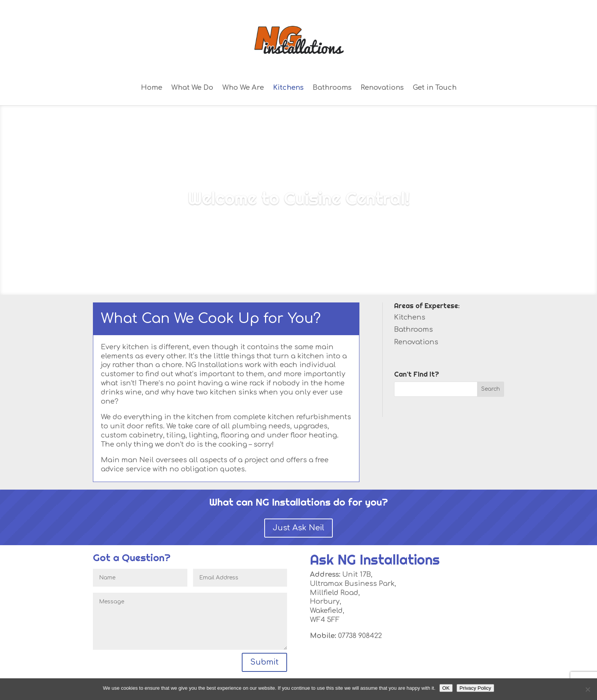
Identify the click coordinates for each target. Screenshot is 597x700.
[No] (587, 689)
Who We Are (243, 88)
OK (446, 688)
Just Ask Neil (298, 528)
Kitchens (288, 88)
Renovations (382, 88)
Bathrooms (332, 88)
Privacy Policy (475, 688)
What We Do (192, 88)
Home (152, 88)
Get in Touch (435, 88)
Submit (264, 662)
